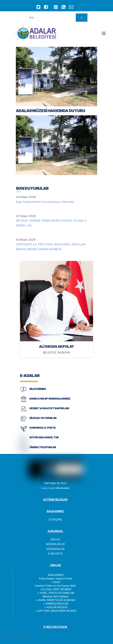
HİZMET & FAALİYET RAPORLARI (49, 408)
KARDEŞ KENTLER (57, 604)
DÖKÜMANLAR (55, 549)
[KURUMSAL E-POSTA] (24, 431)
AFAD (57, 582)
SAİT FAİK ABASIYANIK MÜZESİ (57, 611)
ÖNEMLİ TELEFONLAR (43, 447)
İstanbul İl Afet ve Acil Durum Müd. (56, 586)
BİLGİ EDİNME (38, 389)
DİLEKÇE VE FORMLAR (43, 418)
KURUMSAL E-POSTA (43, 428)
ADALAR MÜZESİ (57, 607)
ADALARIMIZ (56, 575)
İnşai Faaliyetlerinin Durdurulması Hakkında (45, 202)
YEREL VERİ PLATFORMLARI (57, 593)
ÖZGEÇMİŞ (55, 519)
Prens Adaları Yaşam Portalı (56, 578)
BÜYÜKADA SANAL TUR (44, 437)
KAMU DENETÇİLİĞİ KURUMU (57, 600)
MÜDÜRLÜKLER (55, 544)
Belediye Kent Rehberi (56, 596)
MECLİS (55, 539)
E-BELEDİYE (55, 554)
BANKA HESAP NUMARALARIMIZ (50, 399)
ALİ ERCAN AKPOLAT (56, 346)
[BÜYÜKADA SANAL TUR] (24, 441)
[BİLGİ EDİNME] (24, 392)
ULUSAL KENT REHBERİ (56, 589)
